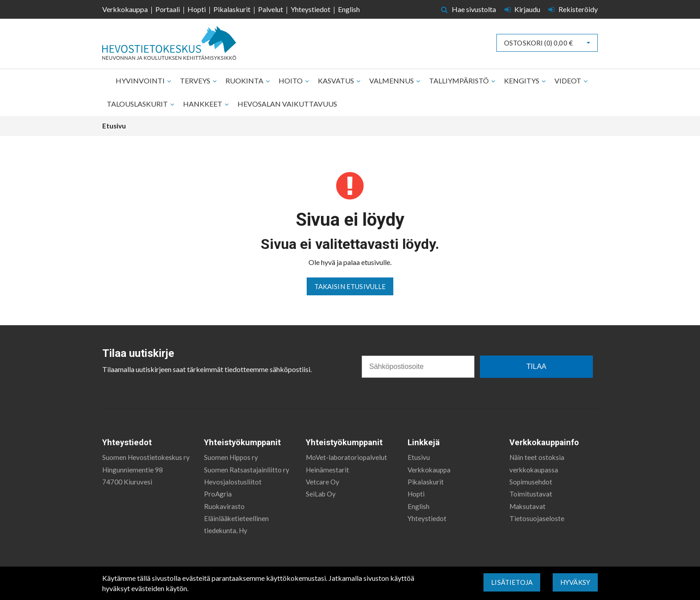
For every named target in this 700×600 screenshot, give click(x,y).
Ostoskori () (538, 43)
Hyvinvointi (141, 81)
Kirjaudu (523, 9)
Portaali (168, 9)
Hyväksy (575, 582)
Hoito (291, 81)
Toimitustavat (531, 494)
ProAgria (218, 494)
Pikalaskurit (232, 9)
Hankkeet (203, 104)
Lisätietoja (512, 582)
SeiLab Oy (321, 494)
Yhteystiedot (310, 9)
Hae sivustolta (469, 9)
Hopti (197, 9)
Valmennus (392, 81)
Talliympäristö (460, 81)
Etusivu (419, 457)
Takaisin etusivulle (350, 286)
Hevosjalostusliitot (233, 482)
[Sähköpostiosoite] (418, 367)
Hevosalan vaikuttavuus (287, 104)
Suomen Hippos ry (231, 457)
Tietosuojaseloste (537, 518)
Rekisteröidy (573, 9)
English (349, 9)
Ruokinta (245, 81)
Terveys (196, 81)
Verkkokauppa (125, 9)
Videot (569, 81)
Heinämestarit (327, 470)
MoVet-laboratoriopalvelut (346, 457)
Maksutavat (527, 506)
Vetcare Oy (323, 482)
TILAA (536, 366)
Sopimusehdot (531, 482)
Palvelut (271, 9)
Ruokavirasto (224, 506)
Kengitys (522, 81)
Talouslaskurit (138, 104)
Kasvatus (337, 81)
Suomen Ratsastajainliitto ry (247, 470)
